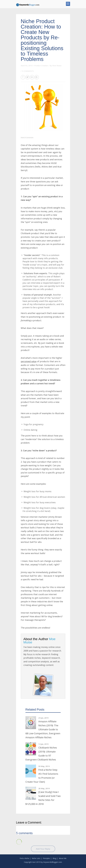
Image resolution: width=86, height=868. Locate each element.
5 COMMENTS (28, 71)
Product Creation (41, 66)
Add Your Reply (43, 849)
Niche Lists (36, 858)
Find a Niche (24, 858)
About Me (63, 858)
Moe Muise (57, 66)
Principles (46, 858)
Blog (54, 858)
